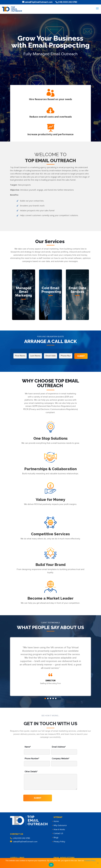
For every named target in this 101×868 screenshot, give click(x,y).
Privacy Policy (59, 841)
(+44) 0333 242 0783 (21, 838)
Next (87, 667)
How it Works (59, 829)
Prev (14, 667)
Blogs (56, 837)
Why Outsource (60, 825)
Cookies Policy (90, 861)
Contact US (58, 833)
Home (56, 821)
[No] (98, 863)
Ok (51, 865)
